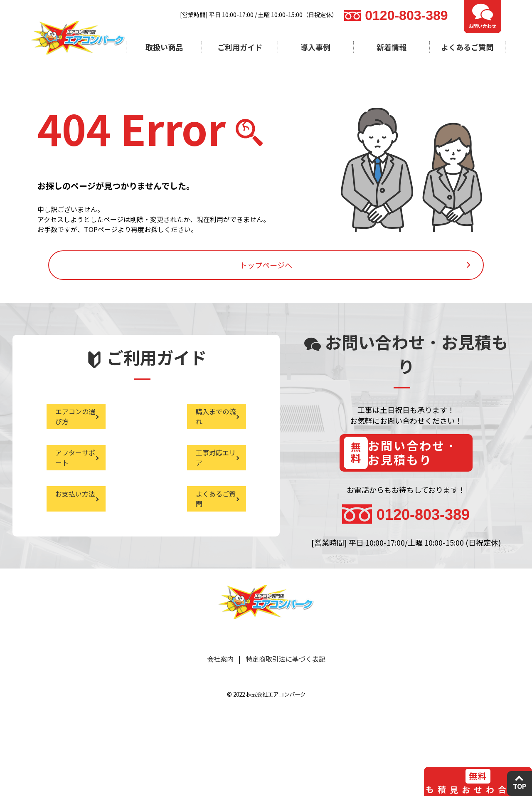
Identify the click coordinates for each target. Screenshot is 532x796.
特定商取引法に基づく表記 (286, 723)
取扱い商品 (164, 47)
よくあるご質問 (467, 47)
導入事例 (315, 47)
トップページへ (266, 293)
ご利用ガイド (240, 47)
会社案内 (220, 723)
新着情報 (392, 47)
